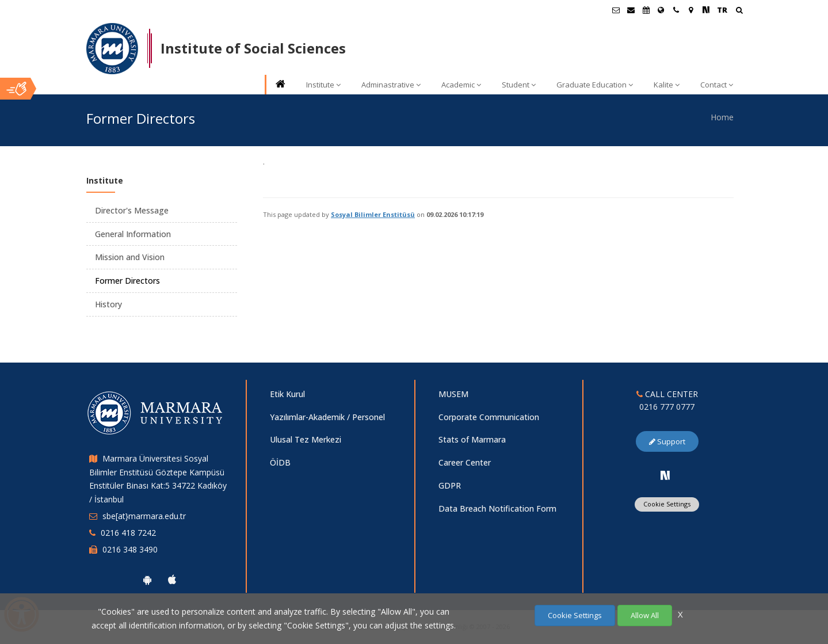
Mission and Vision (130, 257)
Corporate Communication (489, 417)
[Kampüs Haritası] (691, 10)
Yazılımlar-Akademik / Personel (327, 417)
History (108, 304)
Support (667, 441)
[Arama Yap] (739, 11)
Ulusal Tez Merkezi (306, 439)
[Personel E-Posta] (631, 10)
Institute (323, 85)
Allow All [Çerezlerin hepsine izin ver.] (645, 615)
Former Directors (127, 281)
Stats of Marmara (472, 439)
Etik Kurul (287, 394)
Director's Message (132, 210)
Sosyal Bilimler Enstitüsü (373, 214)
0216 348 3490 (130, 549)
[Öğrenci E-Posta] (616, 10)
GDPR (450, 485)
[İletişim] (676, 10)
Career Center (465, 462)
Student (519, 85)
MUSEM (453, 394)
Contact (717, 85)
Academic (461, 85)
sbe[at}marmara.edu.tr (144, 516)
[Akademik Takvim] (646, 10)
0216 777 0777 (667, 407)
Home (722, 117)
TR (722, 10)
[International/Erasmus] (661, 10)
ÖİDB (280, 462)
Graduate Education (595, 85)
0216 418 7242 (128, 533)
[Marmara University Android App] (147, 580)
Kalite (667, 85)
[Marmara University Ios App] (172, 580)
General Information (133, 234)
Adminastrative (391, 85)
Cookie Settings (667, 504)
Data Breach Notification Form (497, 508)
